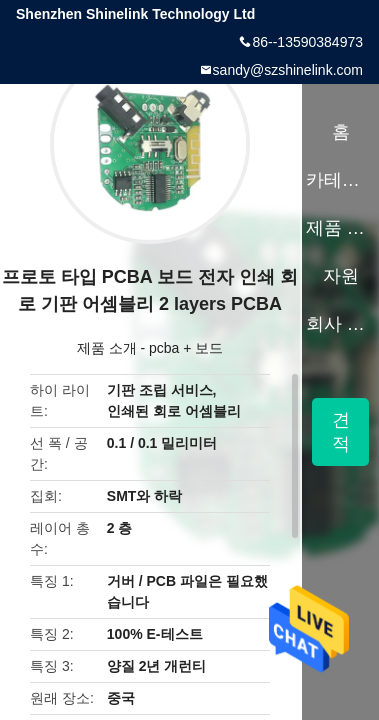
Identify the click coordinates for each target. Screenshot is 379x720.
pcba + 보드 (186, 348)
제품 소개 (107, 348)
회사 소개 (340, 324)
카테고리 (340, 180)
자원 (341, 276)
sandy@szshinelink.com (288, 70)
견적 (341, 432)
